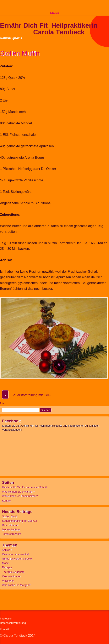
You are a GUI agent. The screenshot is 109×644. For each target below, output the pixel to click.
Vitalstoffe (8, 581)
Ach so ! (7, 550)
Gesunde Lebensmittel (15, 554)
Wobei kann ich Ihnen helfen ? (20, 496)
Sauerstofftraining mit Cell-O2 (20, 521)
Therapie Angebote (13, 572)
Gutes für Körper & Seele (17, 559)
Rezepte (7, 567)
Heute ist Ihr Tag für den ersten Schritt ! (25, 487)
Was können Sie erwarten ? (18, 492)
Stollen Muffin (10, 516)
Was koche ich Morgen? (16, 585)
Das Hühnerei (10, 525)
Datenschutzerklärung (13, 623)
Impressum (7, 619)
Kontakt (7, 501)
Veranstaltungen (12, 576)
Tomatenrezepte (12, 534)
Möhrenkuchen (11, 529)
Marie (5, 563)
